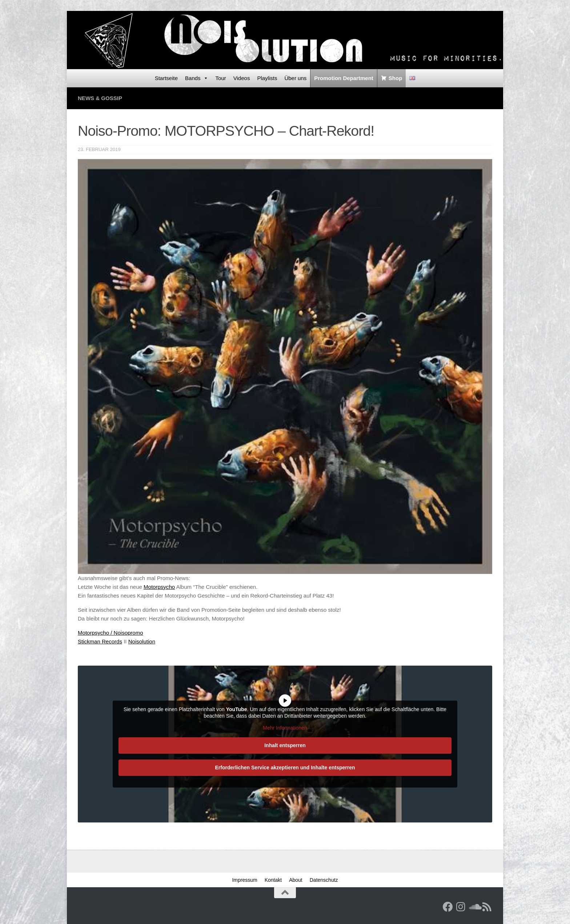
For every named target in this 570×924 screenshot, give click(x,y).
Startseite (166, 78)
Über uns (295, 78)
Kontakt (273, 880)
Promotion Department (344, 78)
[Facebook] (448, 907)
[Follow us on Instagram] (461, 907)
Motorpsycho (159, 587)
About (296, 880)
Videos (242, 78)
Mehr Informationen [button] (285, 728)
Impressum (244, 880)
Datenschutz (324, 880)
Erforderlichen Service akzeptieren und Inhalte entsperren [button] (285, 768)
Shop (396, 78)
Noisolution (142, 641)
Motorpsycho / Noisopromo (111, 633)
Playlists (267, 78)
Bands (197, 78)
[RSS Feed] (487, 907)
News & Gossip (100, 98)
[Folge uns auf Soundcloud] (474, 907)
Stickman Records (100, 641)
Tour (221, 78)
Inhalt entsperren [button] (285, 745)
